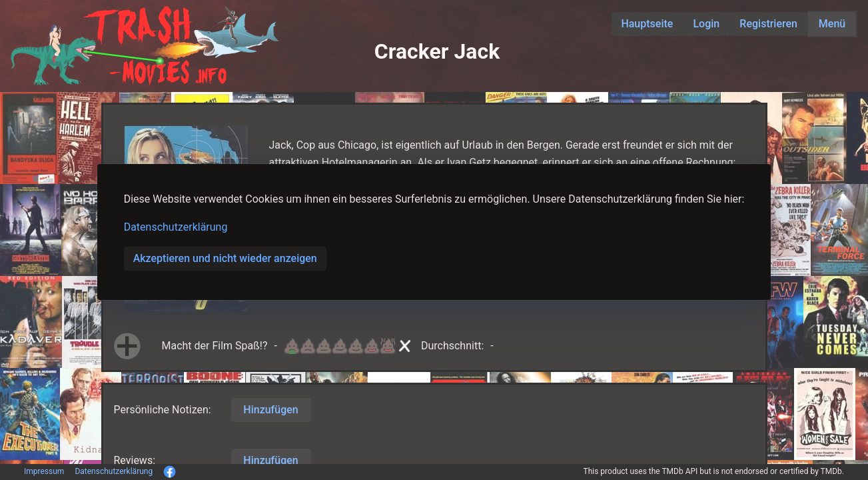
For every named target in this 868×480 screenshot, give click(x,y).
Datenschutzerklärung (176, 227)
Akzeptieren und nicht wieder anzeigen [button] (225, 258)
